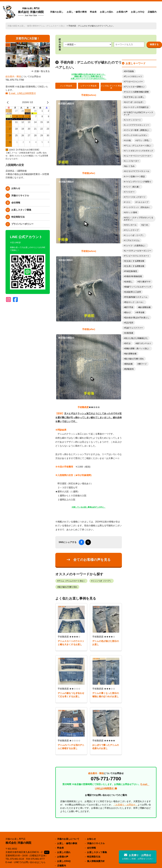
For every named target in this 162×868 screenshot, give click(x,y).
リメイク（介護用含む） (136, 246)
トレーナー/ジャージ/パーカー (138, 156)
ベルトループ (142, 202)
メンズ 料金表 (66, 86)
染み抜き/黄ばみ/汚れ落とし (137, 318)
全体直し (129, 282)
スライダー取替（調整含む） (138, 130)
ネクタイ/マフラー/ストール (137, 171)
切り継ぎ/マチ (145, 282)
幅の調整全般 (145, 307)
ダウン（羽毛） (143, 140)
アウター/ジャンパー (134, 82)
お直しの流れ (107, 12)
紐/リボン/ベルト (144, 343)
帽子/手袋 (129, 307)
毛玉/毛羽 (129, 323)
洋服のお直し (57, 12)
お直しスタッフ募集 (21, 210)
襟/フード (143, 364)
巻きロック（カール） (135, 302)
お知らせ (16, 188)
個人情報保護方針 (96, 861)
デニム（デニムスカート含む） (53, 26)
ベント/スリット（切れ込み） (138, 207)
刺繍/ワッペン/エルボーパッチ (138, 287)
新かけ (128, 312)
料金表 (93, 12)
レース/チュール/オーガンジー (138, 251)
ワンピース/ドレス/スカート (137, 256)
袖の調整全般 (131, 354)
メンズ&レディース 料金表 (111, 87)
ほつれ (145, 225)
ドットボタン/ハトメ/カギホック (139, 151)
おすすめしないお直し (135, 97)
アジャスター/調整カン (135, 87)
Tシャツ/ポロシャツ (134, 76)
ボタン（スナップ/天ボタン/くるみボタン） (138, 219)
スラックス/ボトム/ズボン (136, 135)
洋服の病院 (12, 26)
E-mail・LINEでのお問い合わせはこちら (26, 862)
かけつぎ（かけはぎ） (135, 102)
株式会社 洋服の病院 (31, 12)
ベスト (128, 202)
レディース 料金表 (89, 86)
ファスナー (130, 192)
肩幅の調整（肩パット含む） (138, 348)
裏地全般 (129, 364)
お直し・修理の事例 (77, 12)
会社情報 (16, 203)
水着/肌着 (129, 333)
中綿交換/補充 (131, 271)
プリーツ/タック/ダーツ (135, 197)
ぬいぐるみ (130, 166)
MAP (47, 852)
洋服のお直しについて (68, 839)
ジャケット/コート (133, 120)
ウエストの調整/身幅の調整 (137, 92)
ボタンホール (131, 225)
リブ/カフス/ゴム (132, 240)
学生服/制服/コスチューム (136, 297)
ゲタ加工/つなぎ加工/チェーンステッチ (138, 113)
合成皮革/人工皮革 (133, 292)
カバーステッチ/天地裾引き (137, 107)
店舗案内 (152, 12)
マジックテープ (132, 230)
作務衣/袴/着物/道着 (134, 276)
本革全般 (141, 312)
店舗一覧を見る (42, 71)
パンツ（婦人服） (133, 187)
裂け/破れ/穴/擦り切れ (68, 587)
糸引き (128, 343)
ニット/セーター (132, 161)
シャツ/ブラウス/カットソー (137, 125)
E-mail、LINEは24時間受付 (22, 93)
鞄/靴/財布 (129, 369)
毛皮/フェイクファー (134, 328)
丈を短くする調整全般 (135, 261)
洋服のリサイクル (20, 196)
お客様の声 (122, 12)
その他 (128, 140)
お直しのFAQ (138, 12)
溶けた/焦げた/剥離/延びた (136, 338)
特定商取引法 (18, 217)
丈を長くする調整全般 (135, 266)
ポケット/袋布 (131, 212)
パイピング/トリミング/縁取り (138, 182)
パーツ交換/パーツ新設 (135, 176)
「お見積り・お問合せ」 (125, 805)
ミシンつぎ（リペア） (102, 581)
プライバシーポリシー (22, 224)
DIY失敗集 (129, 71)
